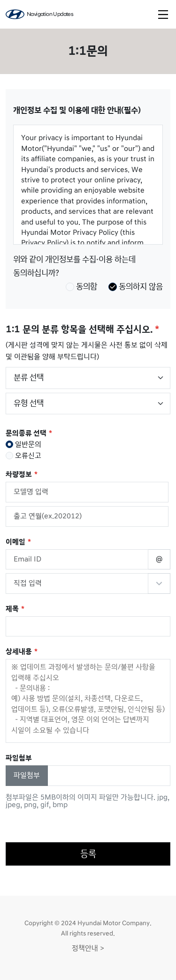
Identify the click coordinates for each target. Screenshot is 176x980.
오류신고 (23, 456)
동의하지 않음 (136, 287)
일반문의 (23, 444)
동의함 (81, 287)
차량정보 (19, 475)
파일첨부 (27, 775)
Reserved (159, 584)
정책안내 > (88, 948)
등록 (88, 854)
